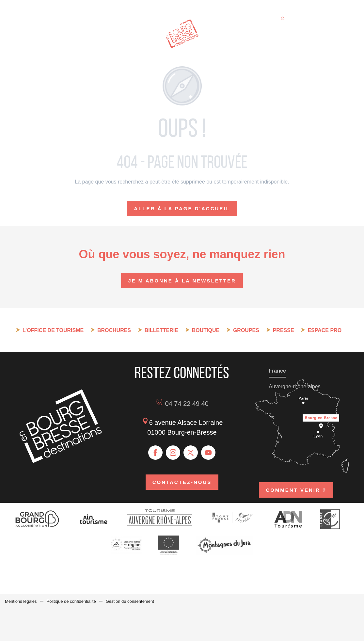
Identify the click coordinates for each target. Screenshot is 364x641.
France (277, 371)
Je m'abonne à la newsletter (182, 281)
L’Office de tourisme (53, 330)
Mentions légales (21, 601)
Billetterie (161, 330)
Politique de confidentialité (71, 601)
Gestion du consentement (130, 601)
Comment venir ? (296, 490)
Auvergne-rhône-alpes (294, 386)
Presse (284, 330)
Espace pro (324, 330)
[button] (319, 19)
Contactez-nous (182, 482)
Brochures (114, 330)
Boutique (206, 330)
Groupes (246, 330)
